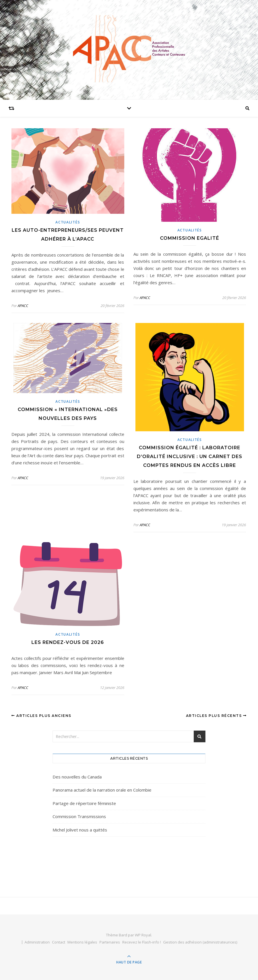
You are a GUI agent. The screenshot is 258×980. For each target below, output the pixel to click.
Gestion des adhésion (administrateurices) (200, 942)
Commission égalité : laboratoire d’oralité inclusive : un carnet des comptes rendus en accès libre (190, 457)
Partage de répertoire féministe (84, 803)
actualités (68, 222)
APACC (23, 306)
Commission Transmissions (79, 816)
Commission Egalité (190, 238)
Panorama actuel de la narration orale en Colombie (102, 790)
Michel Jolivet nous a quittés (80, 830)
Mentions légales (82, 942)
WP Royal (143, 935)
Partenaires (110, 942)
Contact (59, 942)
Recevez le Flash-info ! (142, 942)
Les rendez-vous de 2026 (68, 642)
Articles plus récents (216, 716)
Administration (37, 942)
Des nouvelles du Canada (77, 777)
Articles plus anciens (41, 716)
